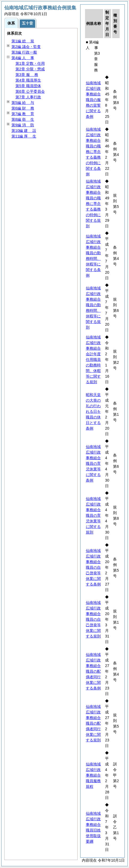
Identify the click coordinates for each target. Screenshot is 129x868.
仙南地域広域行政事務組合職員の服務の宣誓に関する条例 (93, 100)
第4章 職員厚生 (28, 80)
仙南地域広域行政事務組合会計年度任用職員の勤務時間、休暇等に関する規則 (93, 360)
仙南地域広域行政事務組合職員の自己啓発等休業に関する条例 (93, 567)
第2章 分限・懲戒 (30, 69)
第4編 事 (23, 58)
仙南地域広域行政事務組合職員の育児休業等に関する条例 (93, 463)
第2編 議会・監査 (26, 47)
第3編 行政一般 (24, 52)
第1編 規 (23, 41)
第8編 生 (23, 119)
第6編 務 (23, 108)
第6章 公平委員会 (30, 91)
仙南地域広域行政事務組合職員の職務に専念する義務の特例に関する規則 (93, 204)
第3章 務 (27, 75)
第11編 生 (24, 136)
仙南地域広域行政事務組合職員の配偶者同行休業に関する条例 (93, 671)
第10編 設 (24, 131)
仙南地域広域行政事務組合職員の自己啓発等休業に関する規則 (93, 619)
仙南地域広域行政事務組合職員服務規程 (93, 775)
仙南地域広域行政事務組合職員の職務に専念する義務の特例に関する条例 (93, 152)
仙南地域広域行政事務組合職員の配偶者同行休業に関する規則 (93, 723)
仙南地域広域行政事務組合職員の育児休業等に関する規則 (93, 515)
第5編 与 (23, 103)
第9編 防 (23, 125)
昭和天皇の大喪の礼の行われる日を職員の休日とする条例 (93, 411)
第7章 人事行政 (28, 97)
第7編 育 (23, 114)
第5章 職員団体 (28, 86)
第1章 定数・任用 (30, 63)
